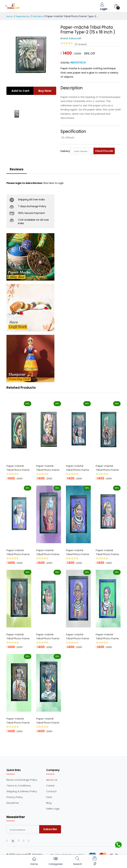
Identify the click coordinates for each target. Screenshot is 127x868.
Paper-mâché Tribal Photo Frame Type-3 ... (48, 468)
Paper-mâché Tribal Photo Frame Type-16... (107, 637)
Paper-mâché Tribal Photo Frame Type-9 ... (107, 553)
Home (9, 16)
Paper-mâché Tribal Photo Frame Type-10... (18, 637)
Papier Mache (22, 16)
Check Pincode (104, 151)
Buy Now (45, 91)
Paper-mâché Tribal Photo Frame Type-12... (48, 721)
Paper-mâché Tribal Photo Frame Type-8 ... (78, 553)
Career (50, 786)
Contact (51, 791)
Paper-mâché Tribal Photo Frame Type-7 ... (48, 553)
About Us (52, 780)
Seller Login (53, 809)
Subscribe (50, 829)
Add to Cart (20, 91)
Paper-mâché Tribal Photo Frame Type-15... (18, 721)
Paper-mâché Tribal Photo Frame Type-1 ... (18, 468)
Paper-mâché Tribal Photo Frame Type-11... (48, 637)
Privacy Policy (15, 797)
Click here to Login (53, 183)
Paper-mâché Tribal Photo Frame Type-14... (78, 637)
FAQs (49, 797)
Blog (49, 803)
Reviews (17, 169)
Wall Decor (38, 16)
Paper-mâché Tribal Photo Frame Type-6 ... (18, 553)
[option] (31, 54)
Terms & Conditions (19, 786)
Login (104, 9)
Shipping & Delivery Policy (22, 791)
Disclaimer (13, 803)
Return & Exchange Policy (22, 780)
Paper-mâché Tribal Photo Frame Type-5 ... (78, 468)
